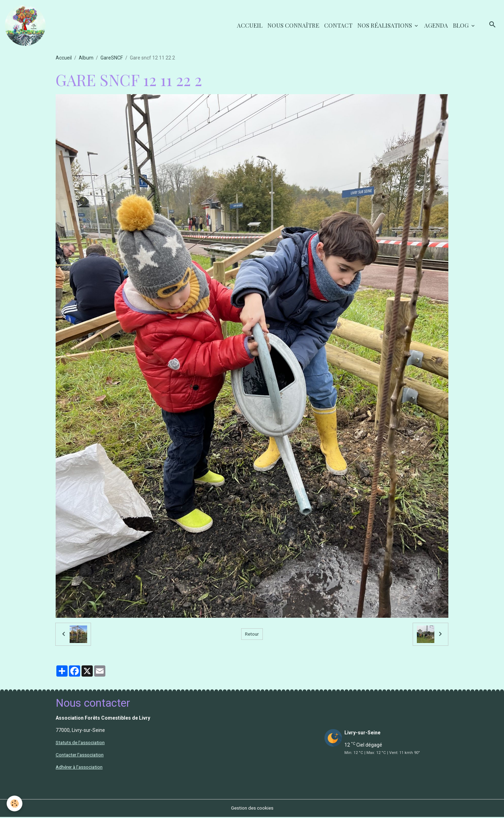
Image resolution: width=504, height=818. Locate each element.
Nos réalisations (385, 26)
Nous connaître (293, 26)
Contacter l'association (81, 756)
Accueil (250, 26)
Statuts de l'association (81, 743)
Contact (338, 26)
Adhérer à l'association (81, 768)
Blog (461, 26)
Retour (252, 635)
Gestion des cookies (252, 809)
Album (86, 59)
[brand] (27, 26)
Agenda (436, 26)
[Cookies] (15, 803)
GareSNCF (112, 59)
